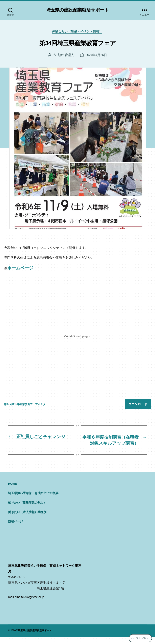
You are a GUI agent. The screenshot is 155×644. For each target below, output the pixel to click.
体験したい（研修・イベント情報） (78, 32)
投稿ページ (15, 529)
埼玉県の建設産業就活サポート (77, 10)
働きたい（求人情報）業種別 (27, 519)
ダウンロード (138, 405)
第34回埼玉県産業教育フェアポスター (26, 405)
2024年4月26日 (96, 56)
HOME (12, 491)
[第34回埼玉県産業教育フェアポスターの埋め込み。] (77, 337)
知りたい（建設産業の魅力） (27, 510)
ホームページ (20, 269)
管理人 (69, 56)
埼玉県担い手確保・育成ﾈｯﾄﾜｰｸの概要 (33, 500)
